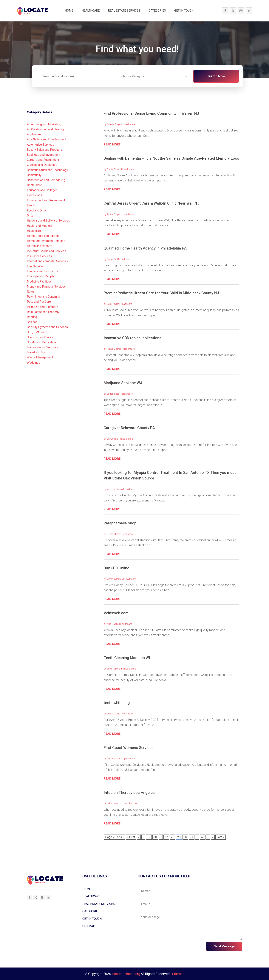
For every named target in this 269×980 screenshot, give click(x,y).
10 (149, 837)
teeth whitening (117, 703)
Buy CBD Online (116, 568)
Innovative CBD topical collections (133, 338)
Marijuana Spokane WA (123, 383)
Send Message (224, 946)
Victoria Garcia (115, 489)
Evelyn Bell (112, 259)
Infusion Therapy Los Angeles (129, 793)
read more (112, 144)
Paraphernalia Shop (120, 523)
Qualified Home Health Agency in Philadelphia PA (145, 248)
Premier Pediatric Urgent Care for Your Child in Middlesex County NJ (161, 293)
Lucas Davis (113, 714)
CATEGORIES (157, 11)
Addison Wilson (115, 803)
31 (192, 837)
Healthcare (130, 124)
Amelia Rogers (115, 124)
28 (173, 837)
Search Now (216, 76)
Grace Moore (113, 534)
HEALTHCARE (91, 11)
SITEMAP (89, 926)
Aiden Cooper (114, 214)
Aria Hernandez (115, 759)
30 (185, 837)
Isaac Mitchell (114, 349)
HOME (69, 11)
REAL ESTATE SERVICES (124, 11)
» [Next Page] (213, 837)
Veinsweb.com (116, 613)
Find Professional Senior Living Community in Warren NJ (151, 113)
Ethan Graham (115, 669)
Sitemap (178, 974)
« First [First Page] (131, 837)
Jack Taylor (113, 304)
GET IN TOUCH (184, 11)
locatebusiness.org (126, 974)
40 (203, 837)
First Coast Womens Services (129, 748)
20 (155, 837)
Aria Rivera (113, 624)
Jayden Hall (113, 439)
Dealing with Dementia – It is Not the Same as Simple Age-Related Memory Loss (171, 158)
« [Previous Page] (139, 837)
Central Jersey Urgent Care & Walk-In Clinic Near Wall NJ (151, 203)
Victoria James (115, 579)
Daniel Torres (114, 169)
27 (166, 837)
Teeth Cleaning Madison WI (127, 658)
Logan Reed (113, 394)
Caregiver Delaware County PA (129, 428)
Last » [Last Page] (221, 837)
